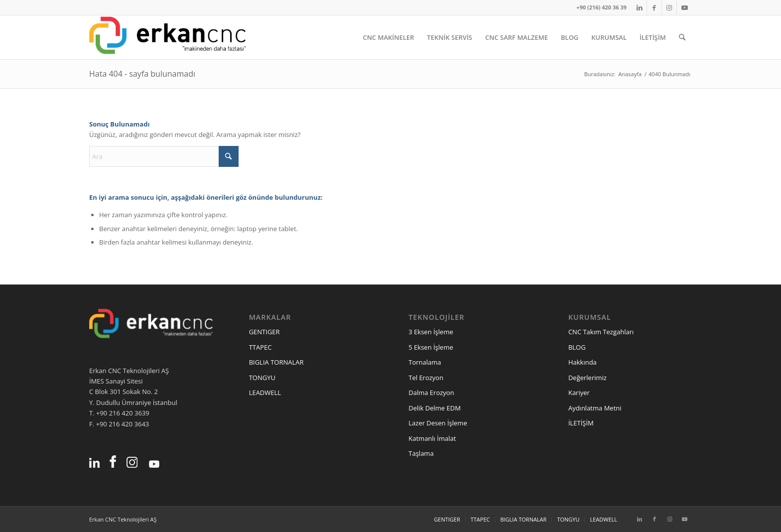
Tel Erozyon (426, 378)
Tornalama (425, 362)
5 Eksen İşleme (431, 347)
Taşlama (421, 453)
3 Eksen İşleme (431, 332)
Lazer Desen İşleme (438, 423)
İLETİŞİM (581, 423)
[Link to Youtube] (684, 7)
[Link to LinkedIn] (639, 7)
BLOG (577, 347)
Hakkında (583, 362)
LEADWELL (265, 393)
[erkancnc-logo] (167, 37)
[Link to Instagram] (669, 7)
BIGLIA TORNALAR (276, 362)
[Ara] (682, 37)
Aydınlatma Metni (595, 408)
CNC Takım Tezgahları (601, 332)
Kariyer (579, 393)
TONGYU (262, 378)
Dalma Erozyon (431, 393)
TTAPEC (260, 347)
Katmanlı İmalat (432, 438)
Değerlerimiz (587, 378)
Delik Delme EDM (435, 408)
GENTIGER (264, 332)
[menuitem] (388, 37)
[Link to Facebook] (654, 7)
